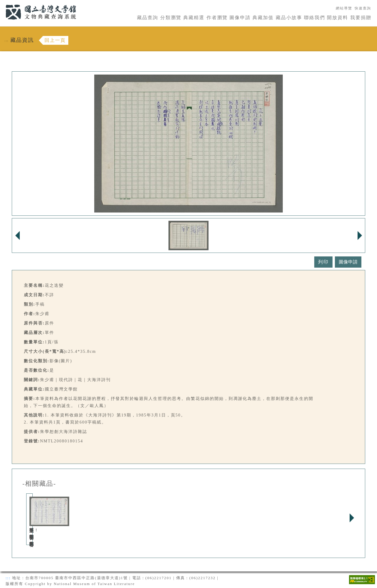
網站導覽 (344, 8)
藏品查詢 (148, 18)
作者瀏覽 (217, 18)
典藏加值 (263, 18)
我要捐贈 (361, 18)
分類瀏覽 (171, 18)
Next (352, 518)
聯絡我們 (315, 18)
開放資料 (338, 18)
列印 (323, 262)
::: (2, 3)
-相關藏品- (39, 484)
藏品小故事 (289, 18)
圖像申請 (240, 18)
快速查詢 (363, 8)
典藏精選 (194, 18)
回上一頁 (55, 40)
